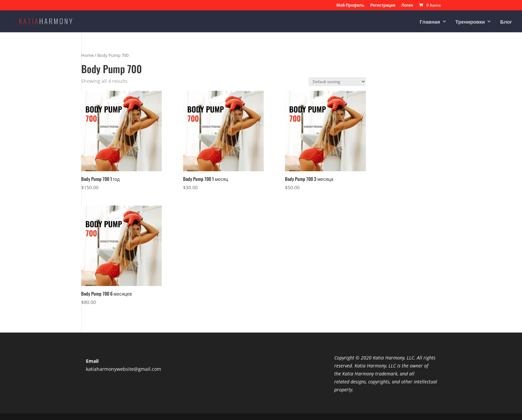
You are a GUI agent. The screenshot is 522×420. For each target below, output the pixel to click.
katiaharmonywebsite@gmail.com (124, 369)
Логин (407, 6)
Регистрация (383, 6)
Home (87, 55)
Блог (506, 22)
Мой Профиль (351, 6)
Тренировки (470, 22)
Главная (430, 22)
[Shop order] (337, 82)
